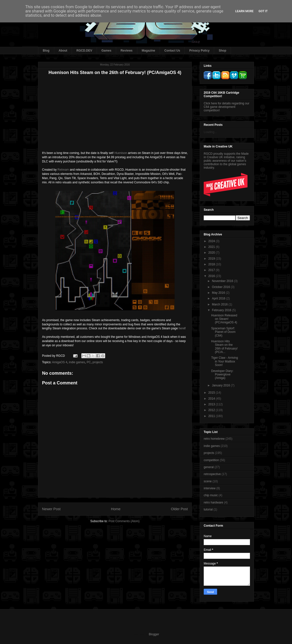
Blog (46, 51)
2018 (212, 264)
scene (208, 481)
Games (106, 51)
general (209, 467)
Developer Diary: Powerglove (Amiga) (222, 375)
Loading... (210, 132)
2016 (212, 276)
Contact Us (172, 51)
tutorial (208, 509)
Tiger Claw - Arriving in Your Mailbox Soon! (225, 361)
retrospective (212, 474)
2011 (212, 416)
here (182, 328)
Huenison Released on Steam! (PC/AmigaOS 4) (224, 319)
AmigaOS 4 (60, 362)
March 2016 (220, 304)
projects (98, 362)
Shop (222, 51)
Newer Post (51, 509)
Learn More (244, 11)
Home (116, 509)
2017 (212, 270)
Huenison (121, 153)
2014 (212, 399)
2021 (212, 247)
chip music (211, 495)
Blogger (154, 634)
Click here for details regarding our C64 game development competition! (226, 107)
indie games (77, 362)
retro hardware (213, 502)
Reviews (127, 51)
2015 (212, 393)
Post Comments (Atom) (124, 521)
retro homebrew (214, 439)
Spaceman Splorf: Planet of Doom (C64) (223, 332)
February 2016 (222, 310)
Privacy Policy (199, 51)
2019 (212, 259)
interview (210, 488)
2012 (212, 410)
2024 (212, 241)
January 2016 (221, 385)
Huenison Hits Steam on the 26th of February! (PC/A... (224, 347)
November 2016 (223, 281)
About (63, 51)
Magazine (148, 51)
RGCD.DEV (84, 51)
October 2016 (221, 287)
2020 (212, 253)
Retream (63, 170)
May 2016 (219, 293)
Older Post (179, 509)
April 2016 (219, 298)
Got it (263, 11)
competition (211, 460)
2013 (212, 404)
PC (89, 362)
